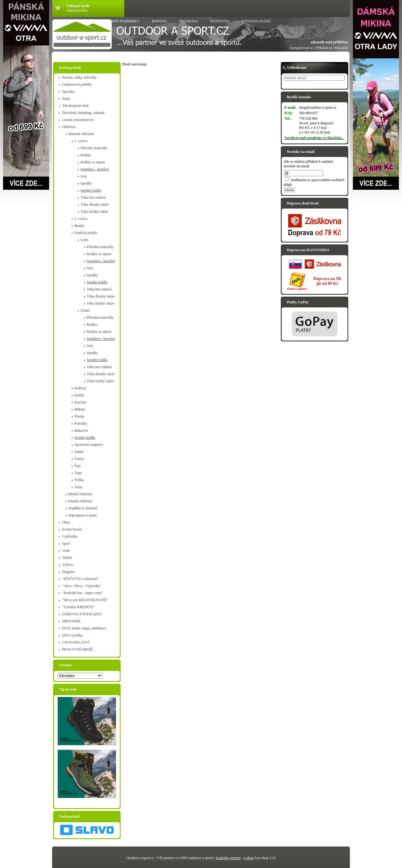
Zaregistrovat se (301, 48)
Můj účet (341, 48)
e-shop (249, 858)
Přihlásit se (324, 48)
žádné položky (77, 10)
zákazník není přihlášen (329, 42)
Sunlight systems (228, 858)
